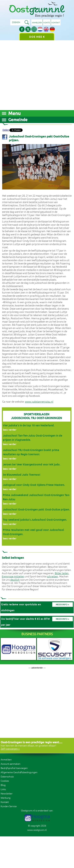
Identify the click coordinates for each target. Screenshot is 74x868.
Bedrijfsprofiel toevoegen (14, 768)
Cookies (5, 781)
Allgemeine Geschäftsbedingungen (19, 772)
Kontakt (56, 23)
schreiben (53, 577)
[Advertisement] (33, 75)
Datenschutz (7, 777)
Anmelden (37, 23)
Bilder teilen (62, 573)
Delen (6, 130)
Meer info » (62, 605)
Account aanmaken (11, 764)
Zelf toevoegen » (10, 749)
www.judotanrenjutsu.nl (39, 402)
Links (3, 789)
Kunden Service (9, 806)
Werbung (6, 798)
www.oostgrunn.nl (37, 830)
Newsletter (7, 794)
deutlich (15, 580)
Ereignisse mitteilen (13, 577)
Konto (47, 23)
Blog (3, 785)
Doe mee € (37, 37)
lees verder (10, 430)
